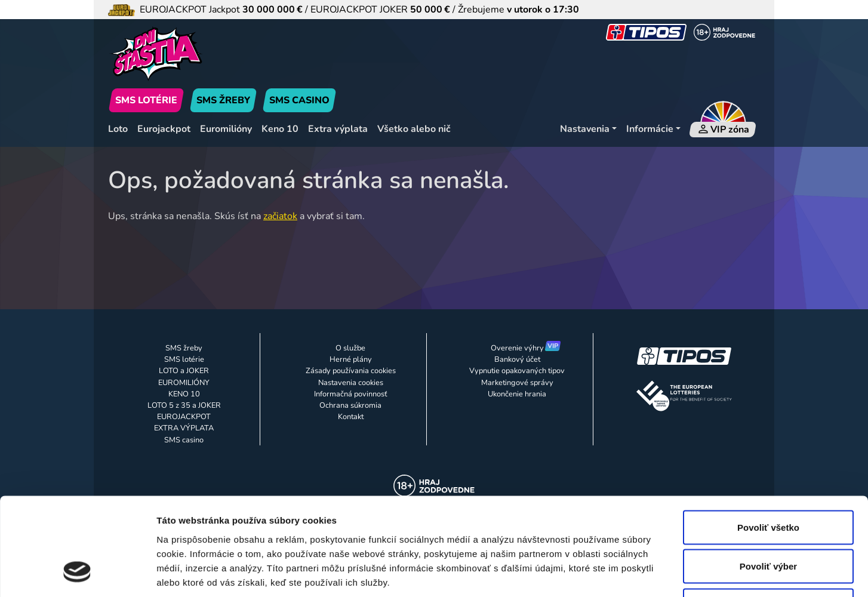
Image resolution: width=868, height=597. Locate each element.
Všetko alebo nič (414, 129)
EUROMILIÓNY (184, 383)
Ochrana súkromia (350, 405)
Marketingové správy (517, 383)
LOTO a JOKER (184, 371)
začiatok (280, 216)
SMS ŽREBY (223, 100)
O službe (350, 348)
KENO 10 (184, 394)
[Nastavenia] (588, 130)
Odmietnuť (768, 518)
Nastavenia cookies (351, 383)
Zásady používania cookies (351, 371)
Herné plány (351, 359)
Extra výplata (338, 129)
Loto (118, 129)
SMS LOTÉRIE (146, 100)
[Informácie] (653, 130)
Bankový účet (517, 359)
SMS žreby (184, 348)
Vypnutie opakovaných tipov (517, 371)
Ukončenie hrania (517, 394)
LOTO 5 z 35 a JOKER (184, 405)
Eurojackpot (164, 129)
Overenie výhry (517, 348)
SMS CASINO (299, 100)
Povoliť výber (768, 480)
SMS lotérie (184, 359)
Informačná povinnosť (350, 394)
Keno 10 (280, 129)
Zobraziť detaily (624, 573)
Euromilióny (226, 129)
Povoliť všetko (768, 440)
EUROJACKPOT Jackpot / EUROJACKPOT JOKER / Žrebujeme (344, 10)
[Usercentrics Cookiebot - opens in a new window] (77, 574)
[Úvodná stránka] (212, 54)
